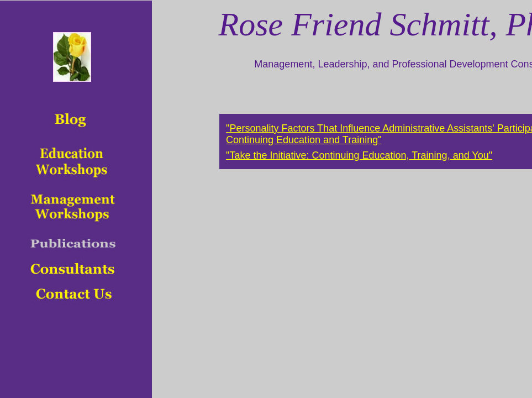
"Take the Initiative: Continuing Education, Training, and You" (359, 155)
